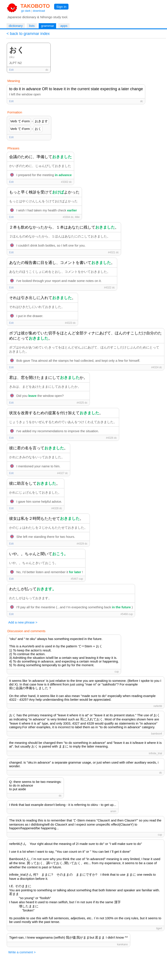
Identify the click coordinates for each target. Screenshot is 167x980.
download (39, 11)
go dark (26, 11)
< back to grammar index (28, 34)
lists (32, 26)
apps (64, 26)
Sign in (61, 7)
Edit (11, 70)
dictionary (16, 26)
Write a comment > (22, 952)
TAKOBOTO (35, 6)
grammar (47, 26)
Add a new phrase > (23, 622)
